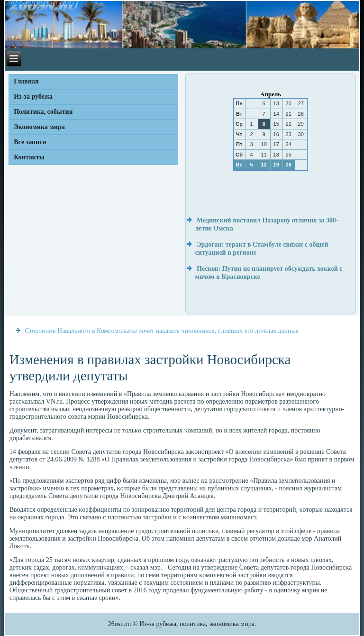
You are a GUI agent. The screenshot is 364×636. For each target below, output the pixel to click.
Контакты (29, 157)
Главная (26, 81)
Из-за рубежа (33, 97)
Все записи (30, 142)
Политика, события (43, 112)
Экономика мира (39, 127)
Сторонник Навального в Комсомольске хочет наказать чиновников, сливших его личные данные (162, 331)
